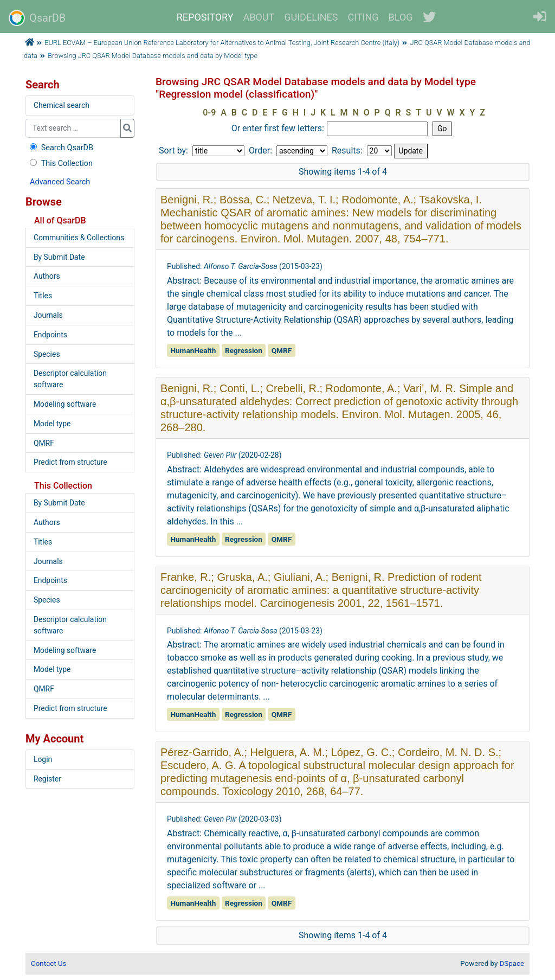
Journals (48, 315)
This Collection (60, 164)
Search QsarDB (60, 148)
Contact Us (49, 963)
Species (47, 354)
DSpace (512, 963)
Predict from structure (70, 462)
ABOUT (259, 17)
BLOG (401, 17)
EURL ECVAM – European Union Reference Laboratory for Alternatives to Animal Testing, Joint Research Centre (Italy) (222, 43)
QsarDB (37, 18)
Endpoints (50, 335)
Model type (52, 424)
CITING (363, 17)
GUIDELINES (311, 17)
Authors (47, 276)
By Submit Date (59, 257)
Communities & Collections (79, 238)
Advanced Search (60, 182)
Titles (43, 296)
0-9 (209, 113)
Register (47, 779)
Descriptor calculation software (70, 379)
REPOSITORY (205, 17)
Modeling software (65, 404)
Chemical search (62, 105)
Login (43, 759)
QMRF (44, 443)
